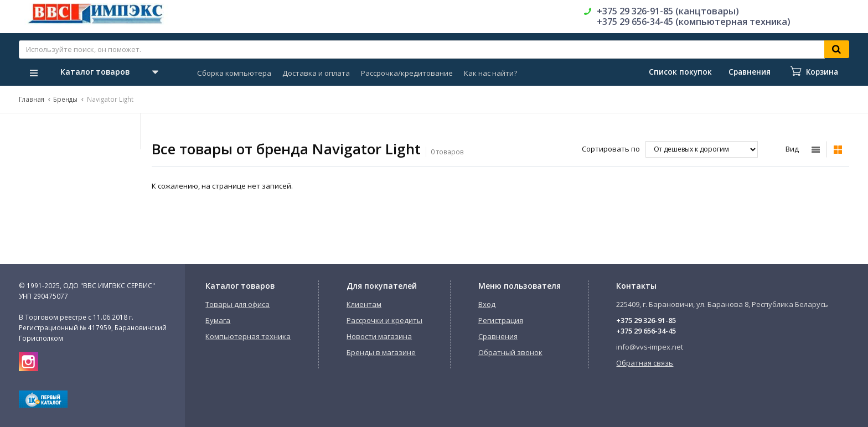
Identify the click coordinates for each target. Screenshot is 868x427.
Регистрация (501, 320)
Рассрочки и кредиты (384, 320)
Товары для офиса (237, 304)
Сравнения (498, 336)
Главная (32, 99)
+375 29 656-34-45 (646, 331)
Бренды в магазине (381, 352)
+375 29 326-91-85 (646, 320)
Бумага (218, 320)
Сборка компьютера (234, 73)
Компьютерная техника (248, 336)
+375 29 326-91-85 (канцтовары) (668, 11)
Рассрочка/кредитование (407, 73)
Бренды (65, 99)
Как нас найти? (490, 73)
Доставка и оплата (316, 73)
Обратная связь (645, 363)
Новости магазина (379, 336)
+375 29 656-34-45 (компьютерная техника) (694, 22)
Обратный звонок (510, 352)
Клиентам (364, 304)
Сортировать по (611, 149)
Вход (487, 304)
